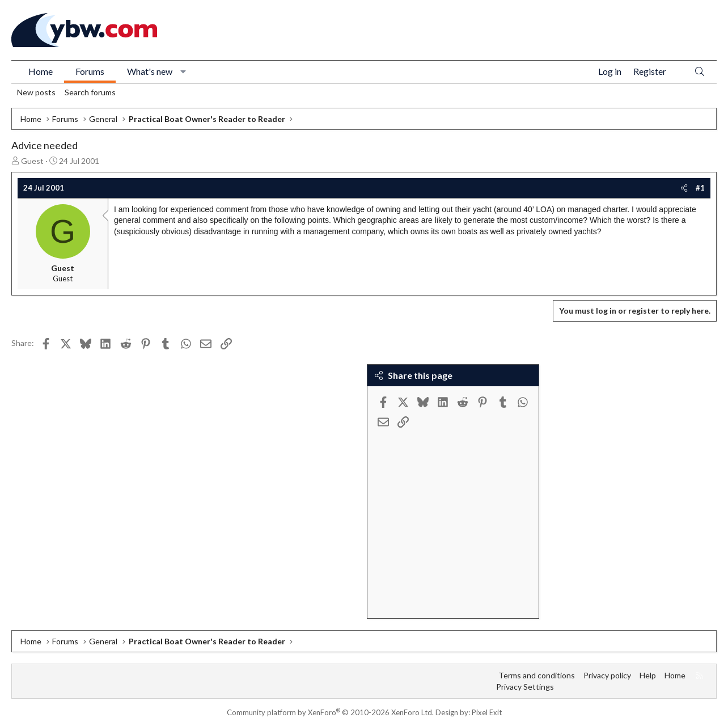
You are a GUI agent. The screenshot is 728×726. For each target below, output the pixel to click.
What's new (150, 71)
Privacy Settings (525, 687)
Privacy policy (607, 675)
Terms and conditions (537, 675)
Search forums (90, 92)
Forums (90, 71)
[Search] (700, 72)
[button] (183, 71)
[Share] (684, 188)
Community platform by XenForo (330, 712)
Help (648, 675)
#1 (700, 188)
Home (41, 71)
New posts (36, 92)
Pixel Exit (487, 712)
